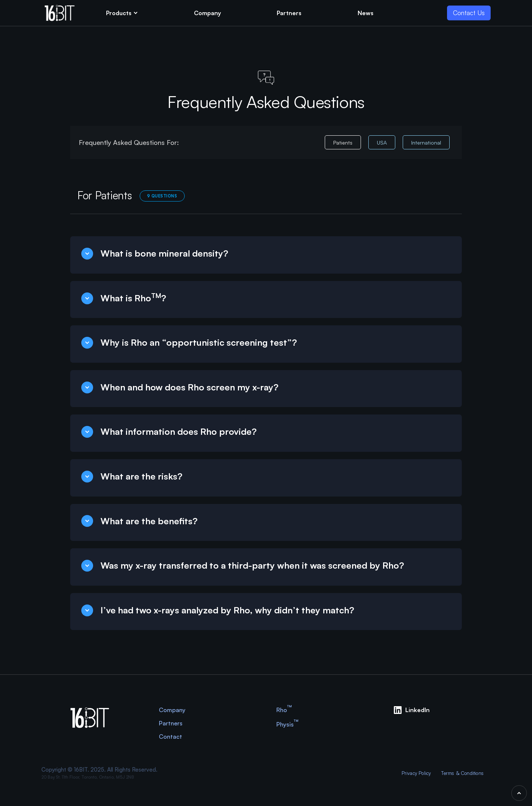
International (426, 143)
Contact (170, 736)
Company (172, 710)
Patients (343, 143)
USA (382, 143)
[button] (122, 13)
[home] (60, 13)
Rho (284, 710)
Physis (287, 724)
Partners (171, 723)
